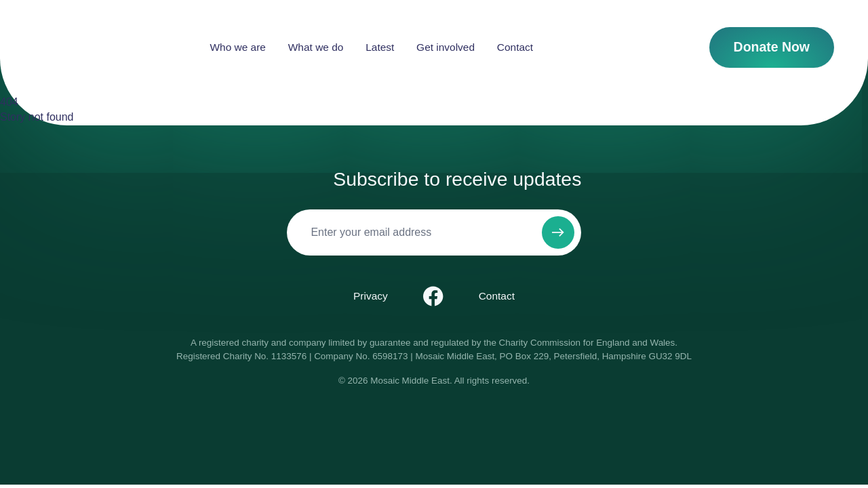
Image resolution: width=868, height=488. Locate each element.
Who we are (306, 47)
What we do (384, 47)
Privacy (371, 296)
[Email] (411, 232)
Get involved (514, 47)
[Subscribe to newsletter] (558, 232)
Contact (583, 47)
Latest (448, 47)
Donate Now (772, 47)
